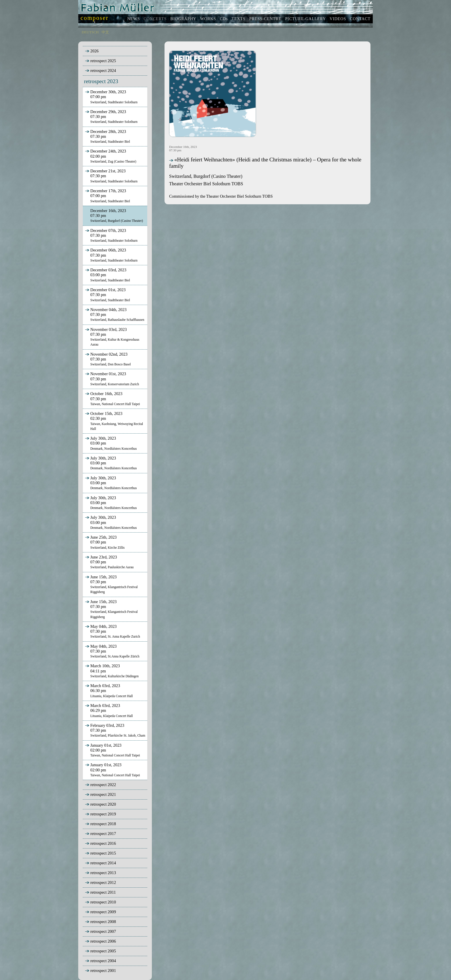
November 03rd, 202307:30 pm (112, 337)
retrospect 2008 (103, 922)
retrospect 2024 (103, 70)
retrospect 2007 (103, 931)
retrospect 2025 (103, 61)
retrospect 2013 (103, 873)
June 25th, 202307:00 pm (104, 542)
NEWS (133, 19)
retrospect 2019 (103, 814)
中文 (105, 32)
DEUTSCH (90, 32)
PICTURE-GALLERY (305, 19)
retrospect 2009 (103, 912)
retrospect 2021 (103, 794)
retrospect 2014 (103, 863)
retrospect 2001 (103, 971)
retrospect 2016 (103, 843)
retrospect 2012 (103, 882)
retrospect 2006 (103, 941)
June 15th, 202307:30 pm (111, 584)
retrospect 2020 (103, 804)
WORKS (208, 19)
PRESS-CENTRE (265, 19)
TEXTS (238, 19)
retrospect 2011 (103, 892)
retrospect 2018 (103, 824)
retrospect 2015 (103, 853)
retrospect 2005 (103, 951)
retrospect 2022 (103, 785)
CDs (224, 19)
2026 (94, 51)
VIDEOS (338, 19)
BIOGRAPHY (183, 19)
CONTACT (360, 19)
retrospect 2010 (103, 902)
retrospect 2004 (103, 961)
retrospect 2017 (103, 834)
